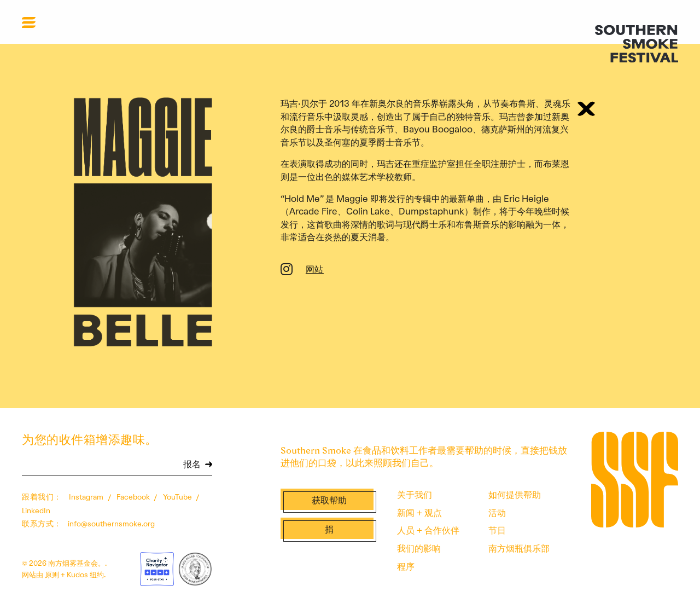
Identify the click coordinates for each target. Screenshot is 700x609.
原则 (52, 575)
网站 (315, 270)
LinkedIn (36, 511)
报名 (192, 465)
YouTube (178, 497)
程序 (406, 566)
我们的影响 (419, 548)
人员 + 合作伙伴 (428, 530)
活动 (497, 513)
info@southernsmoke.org (111, 524)
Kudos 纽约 (85, 575)
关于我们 (415, 495)
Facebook (134, 497)
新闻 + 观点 (419, 513)
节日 (497, 530)
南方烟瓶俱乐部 (519, 548)
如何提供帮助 (515, 495)
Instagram (87, 497)
